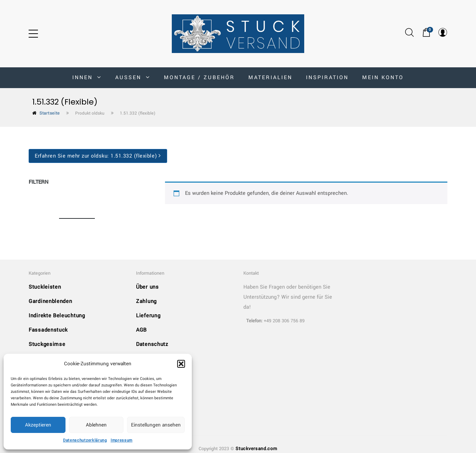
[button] (181, 364)
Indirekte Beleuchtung (57, 316)
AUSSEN (133, 78)
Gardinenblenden (50, 301)
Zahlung (146, 301)
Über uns (147, 287)
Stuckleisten (45, 287)
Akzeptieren (38, 425)
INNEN (87, 78)
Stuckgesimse (47, 344)
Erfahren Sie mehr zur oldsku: (98, 156)
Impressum (122, 440)
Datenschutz (152, 344)
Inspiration (327, 78)
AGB (141, 330)
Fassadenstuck (48, 330)
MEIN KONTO (383, 78)
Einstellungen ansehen (156, 425)
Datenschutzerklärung (85, 440)
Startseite (50, 113)
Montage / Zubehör (199, 78)
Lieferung (148, 316)
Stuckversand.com (256, 449)
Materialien (270, 78)
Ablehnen (96, 425)
